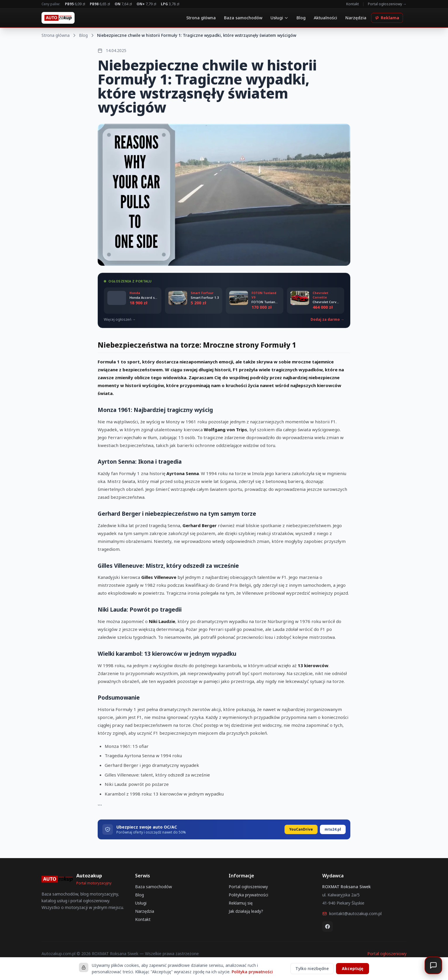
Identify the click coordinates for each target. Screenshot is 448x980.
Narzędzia (356, 18)
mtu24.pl (333, 829)
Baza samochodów (243, 18)
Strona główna (201, 18)
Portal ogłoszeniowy (248, 887)
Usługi (279, 18)
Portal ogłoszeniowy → (387, 4)
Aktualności (325, 18)
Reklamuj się (241, 903)
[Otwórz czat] (433, 965)
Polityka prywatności (248, 895)
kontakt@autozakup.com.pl (352, 913)
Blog (301, 18)
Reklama (387, 18)
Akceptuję (353, 968)
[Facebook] (328, 926)
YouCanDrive (301, 829)
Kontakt (353, 4)
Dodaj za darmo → (327, 320)
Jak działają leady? (246, 911)
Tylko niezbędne (312, 968)
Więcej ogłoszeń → (120, 320)
